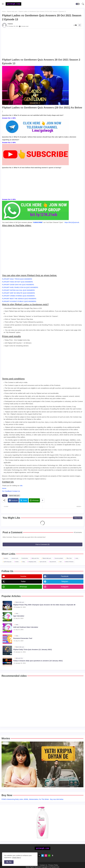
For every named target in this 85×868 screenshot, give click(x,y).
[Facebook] (13, 500)
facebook (65, 576)
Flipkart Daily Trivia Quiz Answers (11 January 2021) (32, 649)
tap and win (53, 562)
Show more (78, 518)
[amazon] (53, 856)
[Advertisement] (42, 43)
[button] (78, 4)
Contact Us (43, 865)
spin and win (43, 562)
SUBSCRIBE (38, 222)
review (17, 562)
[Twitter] (24, 500)
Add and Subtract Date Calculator (26, 627)
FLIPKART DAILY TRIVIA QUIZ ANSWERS (17, 279)
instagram (65, 587)
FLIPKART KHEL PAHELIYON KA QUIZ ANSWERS (20, 287)
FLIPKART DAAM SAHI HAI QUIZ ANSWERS (18, 285)
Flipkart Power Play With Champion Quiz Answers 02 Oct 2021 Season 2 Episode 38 (44, 605)
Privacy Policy (53, 865)
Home (4, 11)
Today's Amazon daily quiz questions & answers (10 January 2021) (38, 661)
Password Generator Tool (23, 638)
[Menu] (3, 4)
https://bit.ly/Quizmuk (72, 222)
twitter (23, 581)
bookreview (25, 558)
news (77, 558)
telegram (65, 581)
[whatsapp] (49, 856)
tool (61, 562)
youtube (23, 576)
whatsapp (23, 587)
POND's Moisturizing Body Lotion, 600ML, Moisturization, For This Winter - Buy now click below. (33, 799)
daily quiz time (35, 558)
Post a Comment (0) (42, 544)
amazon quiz (15, 558)
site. (21, 486)
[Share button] (42, 500)
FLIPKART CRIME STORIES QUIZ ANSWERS (18, 296)
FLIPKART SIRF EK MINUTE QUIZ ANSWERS (18, 293)
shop (24, 562)
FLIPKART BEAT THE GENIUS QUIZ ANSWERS (19, 299)
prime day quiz (8, 562)
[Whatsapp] (34, 500)
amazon (6, 558)
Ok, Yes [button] (9, 862)
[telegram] (43, 856)
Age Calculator (19, 616)
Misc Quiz (69, 558)
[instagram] (46, 856)
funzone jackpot (59, 558)
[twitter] (39, 856)
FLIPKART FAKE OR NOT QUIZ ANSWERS (17, 282)
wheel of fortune (69, 562)
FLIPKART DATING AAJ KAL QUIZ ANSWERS (18, 290)
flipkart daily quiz (12, 11)
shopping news (32, 562)
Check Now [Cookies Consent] (16, 858)
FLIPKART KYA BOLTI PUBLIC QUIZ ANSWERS (19, 301)
